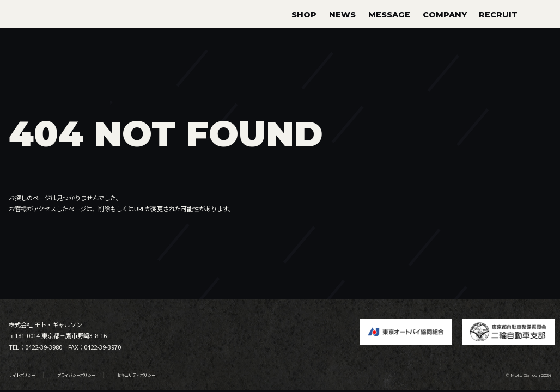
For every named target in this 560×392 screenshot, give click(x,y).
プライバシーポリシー (76, 375)
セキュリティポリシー (136, 375)
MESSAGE (389, 15)
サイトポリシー (22, 375)
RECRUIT (498, 15)
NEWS (342, 15)
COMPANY (445, 15)
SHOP (304, 15)
